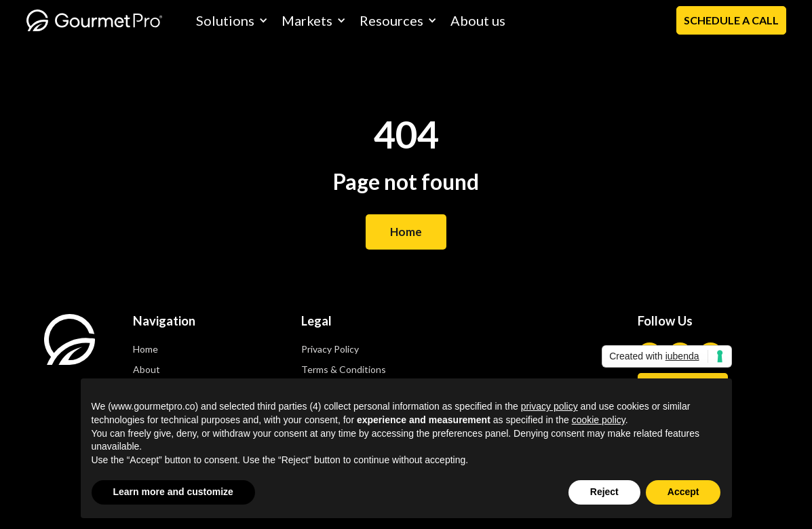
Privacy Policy (330, 349)
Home (406, 232)
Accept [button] (683, 492)
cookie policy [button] (599, 420)
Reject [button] (604, 492)
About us (478, 20)
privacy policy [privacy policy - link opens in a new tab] (549, 406)
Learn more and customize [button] (173, 492)
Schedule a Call (731, 20)
